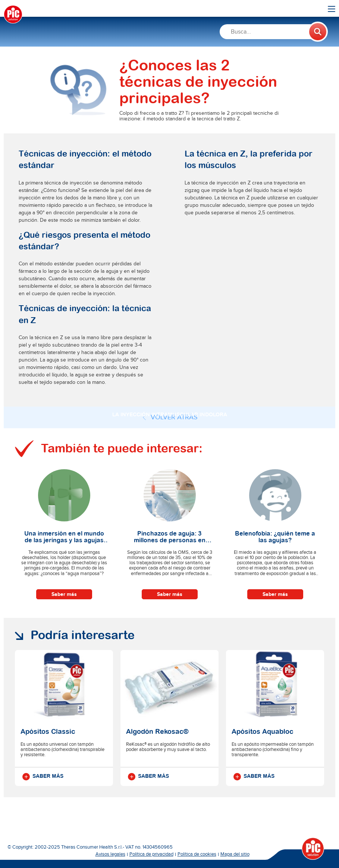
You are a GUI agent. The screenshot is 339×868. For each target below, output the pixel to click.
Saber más (64, 594)
